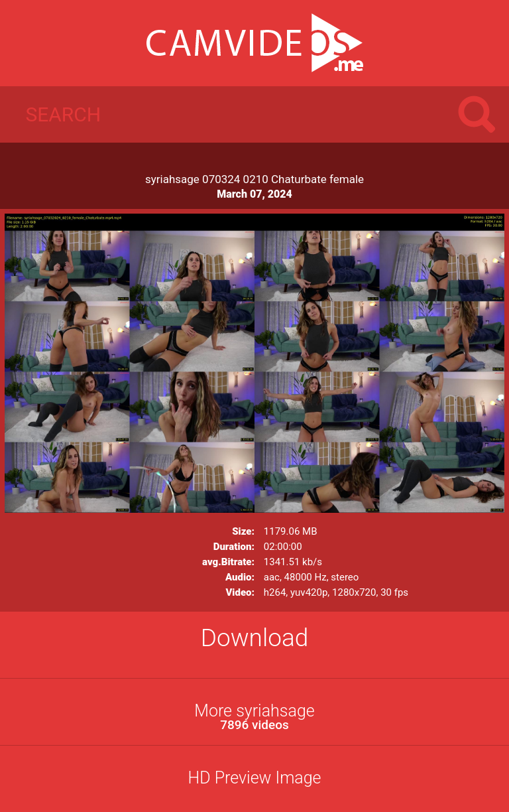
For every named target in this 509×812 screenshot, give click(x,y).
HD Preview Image (254, 778)
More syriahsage (254, 717)
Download (255, 638)
